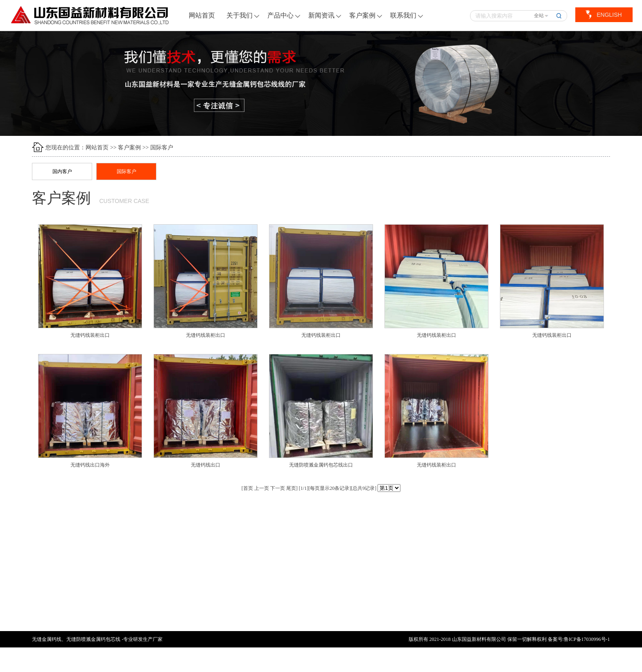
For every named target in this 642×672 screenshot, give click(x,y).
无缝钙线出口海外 (90, 465)
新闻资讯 (325, 15)
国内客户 (62, 171)
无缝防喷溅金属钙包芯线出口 (321, 465)
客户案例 (366, 15)
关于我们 (243, 15)
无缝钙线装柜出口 (90, 335)
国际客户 (162, 148)
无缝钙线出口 (206, 465)
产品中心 (284, 15)
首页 (248, 488)
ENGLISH (609, 15)
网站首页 (202, 15)
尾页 (291, 488)
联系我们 (407, 15)
